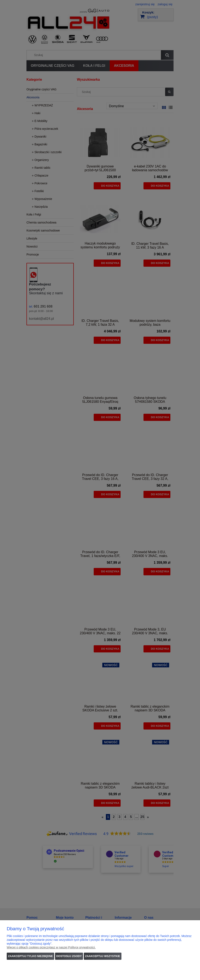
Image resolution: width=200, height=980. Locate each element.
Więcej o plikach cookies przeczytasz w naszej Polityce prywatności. (51, 947)
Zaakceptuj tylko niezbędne (30, 956)
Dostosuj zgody (69, 956)
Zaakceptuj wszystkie (103, 956)
